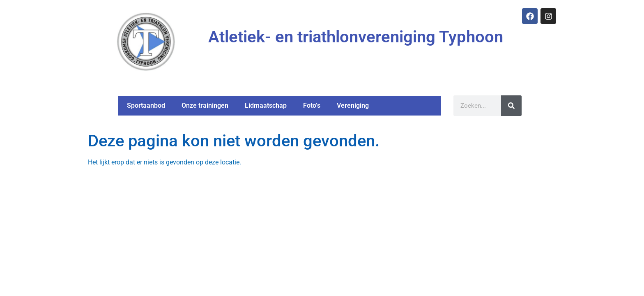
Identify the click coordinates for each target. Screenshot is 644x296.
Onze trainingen (205, 105)
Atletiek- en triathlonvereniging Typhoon (356, 37)
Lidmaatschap (266, 105)
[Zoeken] (511, 106)
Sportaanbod (146, 105)
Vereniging (353, 105)
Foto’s (312, 105)
